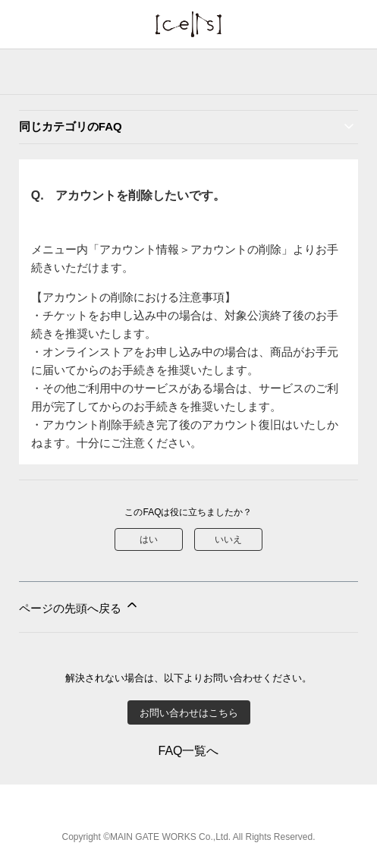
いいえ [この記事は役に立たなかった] (228, 539)
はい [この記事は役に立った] (149, 539)
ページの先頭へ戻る (79, 606)
